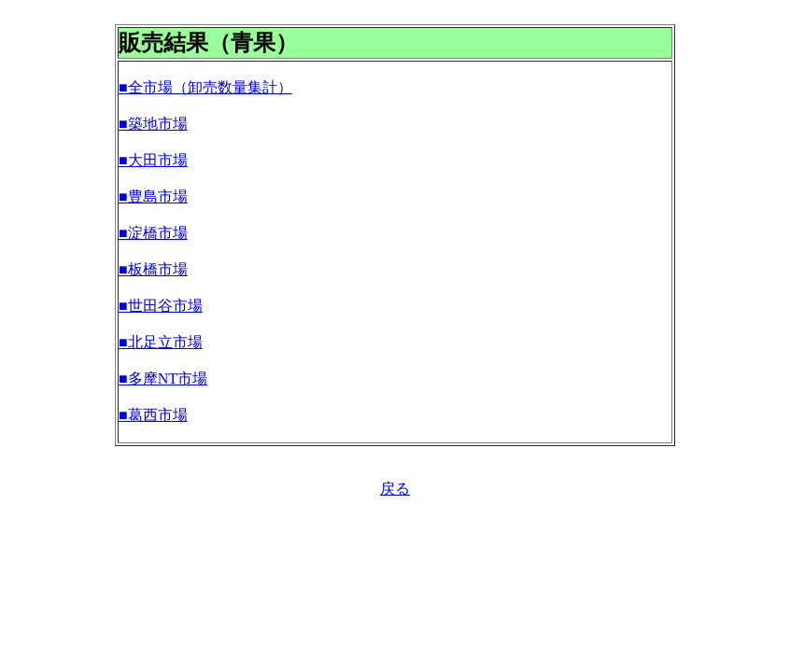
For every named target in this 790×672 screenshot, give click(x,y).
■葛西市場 (153, 415)
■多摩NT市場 (163, 378)
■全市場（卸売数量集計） (205, 87)
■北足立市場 (161, 342)
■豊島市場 (153, 196)
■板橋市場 (153, 269)
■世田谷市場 (161, 306)
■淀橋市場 (153, 233)
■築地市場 (153, 124)
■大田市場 (153, 160)
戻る (395, 489)
